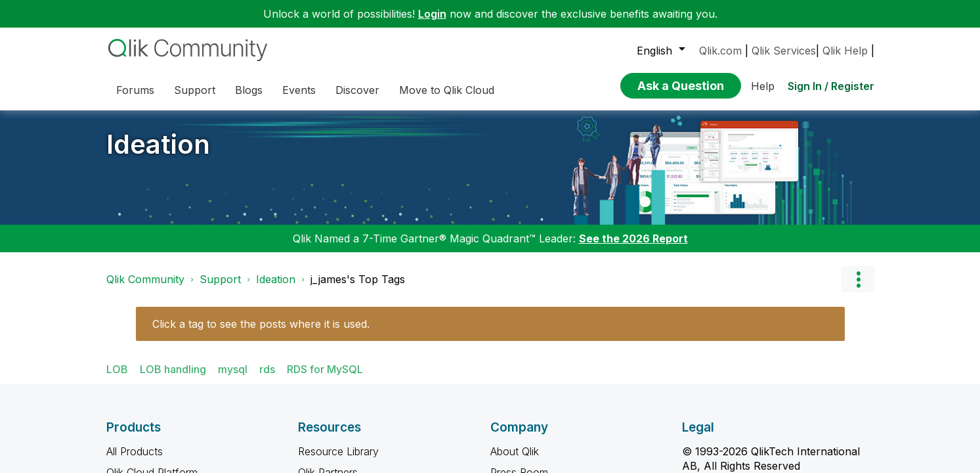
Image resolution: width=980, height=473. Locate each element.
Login (432, 14)
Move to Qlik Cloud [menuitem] (447, 90)
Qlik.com (720, 51)
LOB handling (173, 369)
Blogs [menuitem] (249, 90)
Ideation (158, 144)
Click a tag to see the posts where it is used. (261, 324)
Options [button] (858, 279)
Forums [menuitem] (135, 90)
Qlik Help (845, 51)
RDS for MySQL (325, 369)
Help (763, 86)
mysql (233, 369)
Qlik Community (145, 279)
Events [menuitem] (299, 90)
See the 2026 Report (633, 238)
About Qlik (515, 451)
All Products (135, 451)
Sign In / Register (831, 86)
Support (220, 279)
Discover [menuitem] (357, 90)
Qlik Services (784, 51)
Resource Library (338, 451)
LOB (117, 369)
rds (267, 369)
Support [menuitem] (195, 90)
